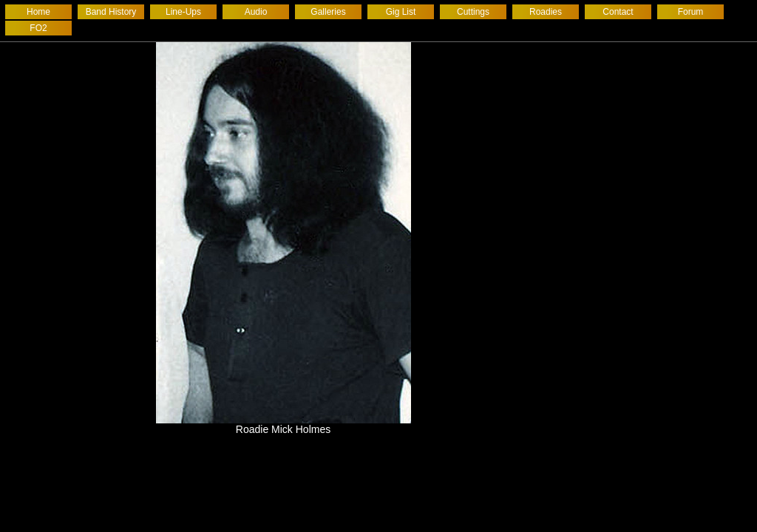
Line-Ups (183, 12)
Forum (691, 12)
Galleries (328, 12)
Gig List (401, 12)
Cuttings (473, 12)
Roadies (546, 12)
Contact (618, 12)
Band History (111, 12)
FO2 (38, 28)
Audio (256, 12)
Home (38, 12)
